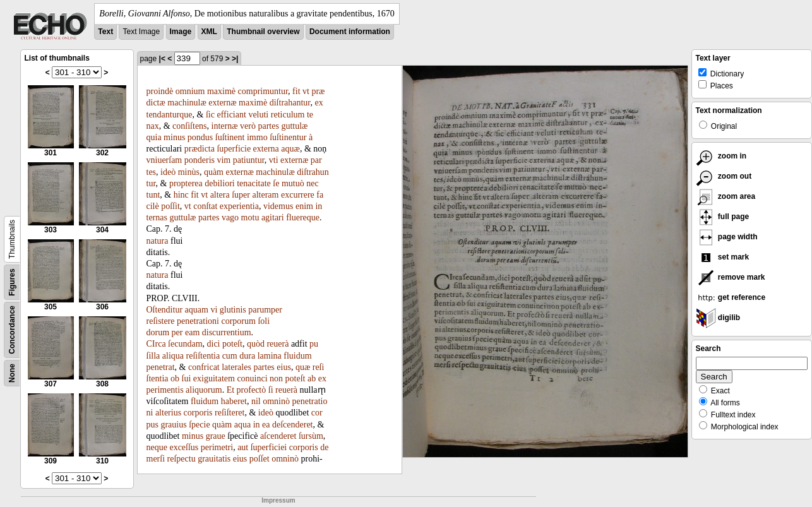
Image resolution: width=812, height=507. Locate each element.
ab (312, 379)
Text (105, 32)
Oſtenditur (165, 310)
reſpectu (182, 459)
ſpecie (199, 425)
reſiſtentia (203, 356)
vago (230, 218)
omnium (190, 91)
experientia (239, 206)
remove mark (731, 277)
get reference (731, 297)
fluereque (303, 218)
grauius (173, 425)
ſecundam (185, 344)
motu (250, 218)
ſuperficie (234, 149)
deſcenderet (293, 425)
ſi (271, 390)
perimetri (217, 447)
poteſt (232, 344)
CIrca (156, 344)
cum (230, 356)
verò (248, 126)
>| (235, 59)
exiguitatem (214, 379)
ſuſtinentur (288, 137)
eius (284, 367)
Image (181, 32)
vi (214, 310)
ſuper (241, 195)
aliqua (173, 356)
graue (216, 436)
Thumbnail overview (263, 32)
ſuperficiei (269, 447)
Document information (350, 32)
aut (243, 447)
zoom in (721, 156)
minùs (189, 172)
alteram (265, 195)
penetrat (161, 367)
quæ (303, 367)
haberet (234, 401)
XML (209, 32)
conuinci (252, 379)
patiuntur (249, 160)
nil (256, 401)
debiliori (219, 183)
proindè (160, 91)
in (257, 425)
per (177, 332)
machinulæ (187, 103)
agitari (273, 218)
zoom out (724, 176)
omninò (276, 401)
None (12, 373)
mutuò (293, 183)
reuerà (278, 344)
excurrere (298, 195)
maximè (221, 91)
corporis (198, 413)
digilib (718, 318)
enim (304, 206)
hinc (181, 195)
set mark (723, 257)
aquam (197, 310)
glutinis (233, 310)
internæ (225, 126)
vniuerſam (164, 160)
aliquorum (204, 390)
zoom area (726, 196)
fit (296, 91)
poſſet (260, 459)
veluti (258, 115)
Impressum (278, 500)
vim (224, 160)
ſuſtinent (230, 137)
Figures (12, 282)
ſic (210, 115)
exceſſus (184, 447)
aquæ (290, 149)
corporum (238, 321)
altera (220, 195)
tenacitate (254, 183)
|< (162, 59)
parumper (265, 310)
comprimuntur (263, 91)
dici (214, 344)
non (276, 379)
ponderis (200, 160)
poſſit (170, 206)
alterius (168, 413)
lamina (270, 356)
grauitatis (214, 459)
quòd (256, 344)
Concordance (12, 330)
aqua (242, 425)
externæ (222, 103)
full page (723, 217)
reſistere (161, 321)
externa (266, 149)
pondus (200, 137)
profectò (252, 390)
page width (727, 237)
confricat (204, 367)
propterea (186, 183)
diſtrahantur (290, 103)
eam (192, 332)
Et (230, 390)
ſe (276, 183)
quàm (214, 172)
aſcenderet (278, 436)
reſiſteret (230, 413)
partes (268, 126)
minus (174, 137)
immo (257, 137)
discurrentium (227, 332)
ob (175, 379)
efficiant (231, 115)
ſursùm (311, 436)
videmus (278, 206)
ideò (168, 172)
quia (154, 137)
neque (157, 447)
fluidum (297, 356)
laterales (236, 367)
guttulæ (294, 126)
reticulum (288, 115)
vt (306, 91)
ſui (187, 379)
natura (158, 241)
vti (274, 160)
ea (266, 425)
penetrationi (198, 321)
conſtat (205, 206)
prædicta (200, 149)
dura (247, 356)
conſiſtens (189, 126)
